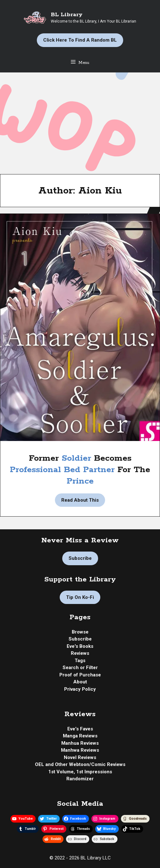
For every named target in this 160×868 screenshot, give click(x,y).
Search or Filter (80, 668)
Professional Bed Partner (62, 470)
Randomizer (80, 779)
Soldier (78, 458)
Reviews (80, 653)
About (80, 682)
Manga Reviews (80, 736)
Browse (80, 632)
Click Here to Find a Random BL (80, 40)
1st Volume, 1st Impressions (80, 772)
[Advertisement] (80, 120)
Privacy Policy (80, 689)
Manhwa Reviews (80, 750)
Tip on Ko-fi (80, 597)
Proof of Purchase (80, 675)
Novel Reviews (80, 757)
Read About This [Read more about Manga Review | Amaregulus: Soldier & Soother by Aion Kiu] (80, 500)
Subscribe (80, 558)
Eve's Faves (80, 729)
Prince (80, 481)
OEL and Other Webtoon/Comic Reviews (80, 764)
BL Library (67, 15)
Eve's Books (80, 646)
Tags (80, 661)
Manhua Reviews (80, 743)
